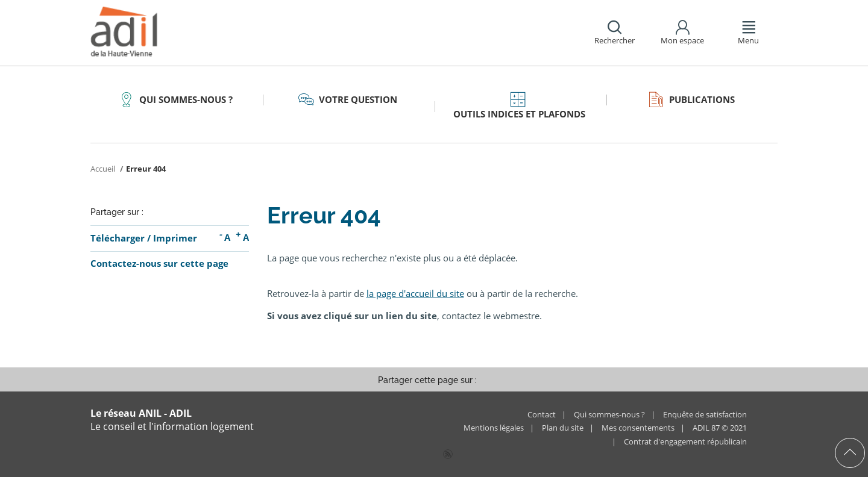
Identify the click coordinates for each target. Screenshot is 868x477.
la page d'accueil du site (415, 293)
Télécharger (118, 238)
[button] (614, 33)
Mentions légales (494, 428)
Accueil (104, 169)
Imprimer (175, 238)
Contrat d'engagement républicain (685, 441)
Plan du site (563, 428)
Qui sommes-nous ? (609, 414)
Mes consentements (638, 428)
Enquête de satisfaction (705, 414)
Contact (542, 414)
